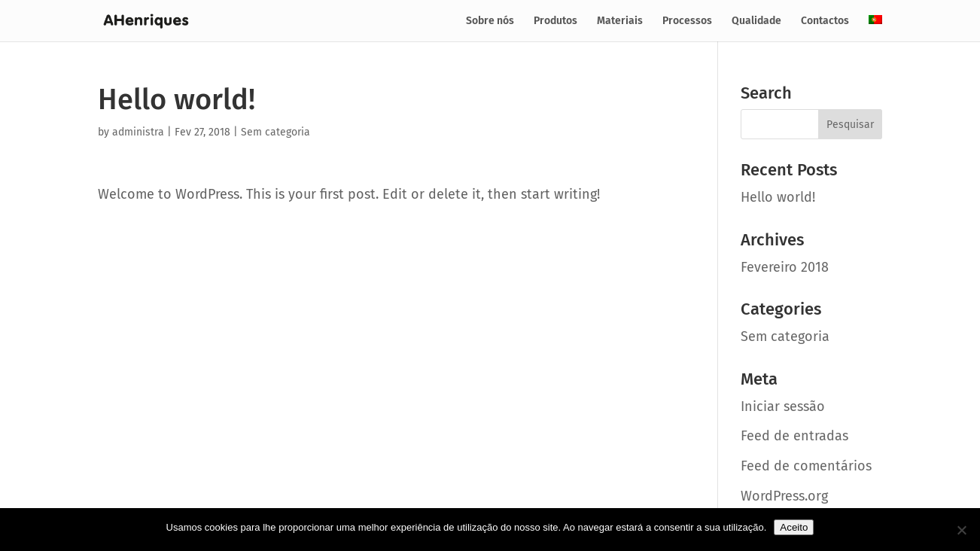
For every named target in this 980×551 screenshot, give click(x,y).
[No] (961, 530)
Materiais (620, 21)
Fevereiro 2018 (785, 267)
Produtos (555, 21)
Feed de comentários (806, 466)
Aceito (794, 527)
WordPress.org (784, 496)
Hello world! (778, 197)
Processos (687, 21)
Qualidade (756, 21)
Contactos (825, 21)
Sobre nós (490, 21)
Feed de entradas (794, 436)
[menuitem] (875, 28)
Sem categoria (275, 132)
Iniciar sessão (783, 406)
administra (138, 132)
